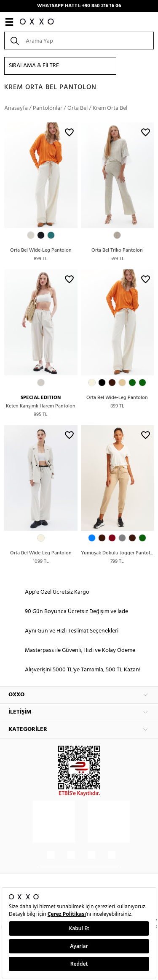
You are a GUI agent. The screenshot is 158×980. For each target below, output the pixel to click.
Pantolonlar (48, 108)
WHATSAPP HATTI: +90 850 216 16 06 (79, 6)
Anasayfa (16, 108)
